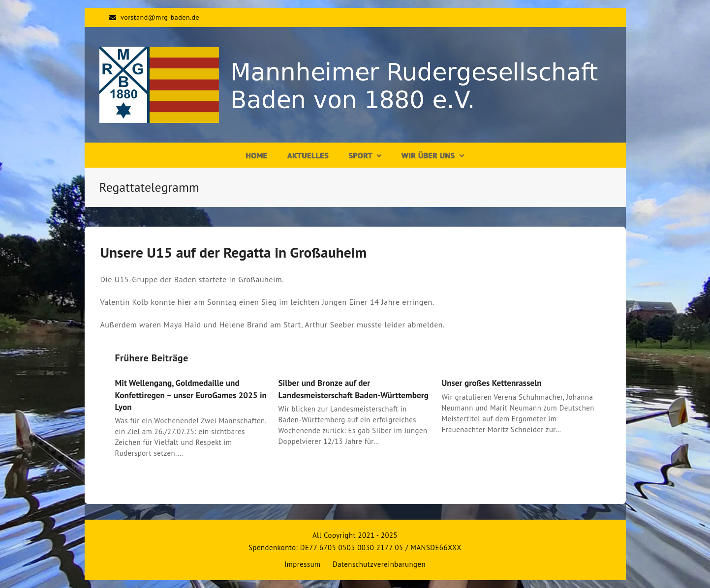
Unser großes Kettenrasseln (491, 383)
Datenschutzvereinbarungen (379, 564)
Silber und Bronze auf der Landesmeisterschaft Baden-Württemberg (353, 389)
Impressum (303, 564)
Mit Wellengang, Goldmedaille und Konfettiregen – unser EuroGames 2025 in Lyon (191, 395)
